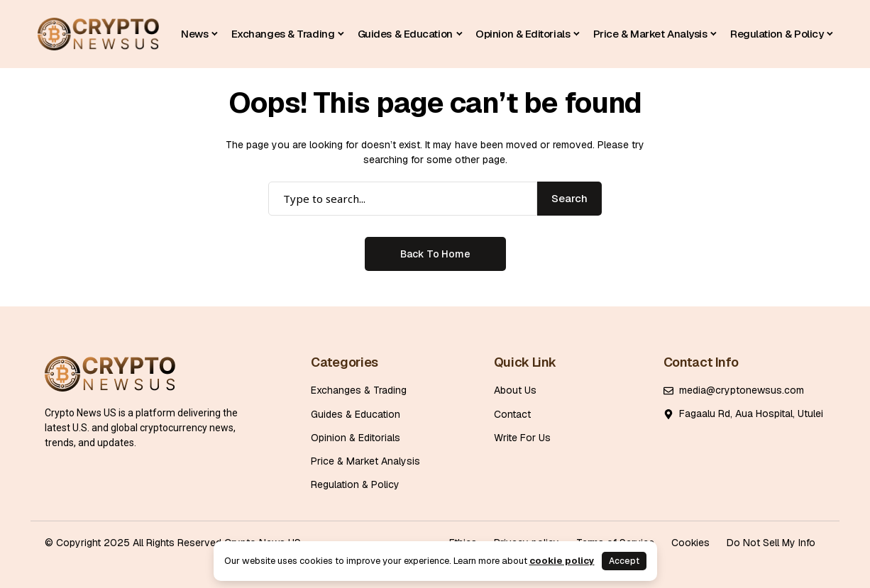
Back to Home (435, 254)
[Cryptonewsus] (98, 34)
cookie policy (562, 561)
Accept (624, 561)
